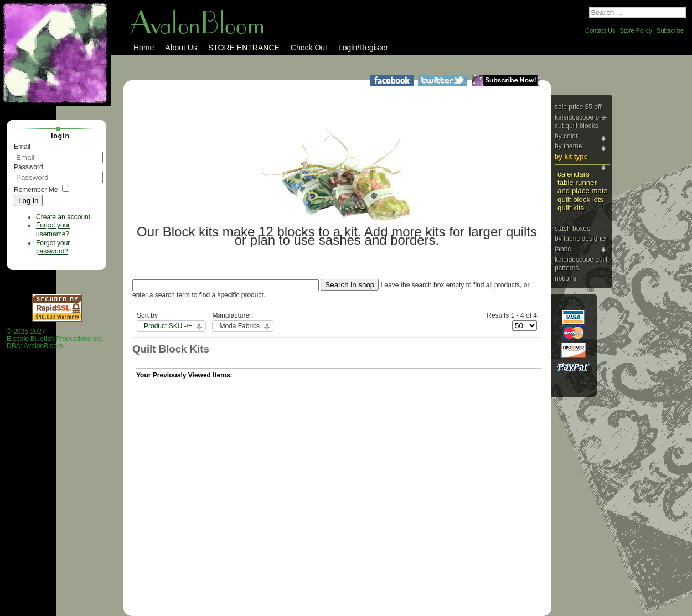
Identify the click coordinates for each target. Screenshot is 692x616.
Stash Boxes (572, 229)
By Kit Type (571, 157)
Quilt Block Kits (580, 200)
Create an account (63, 217)
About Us (181, 48)
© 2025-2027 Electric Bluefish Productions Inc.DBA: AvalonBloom (55, 339)
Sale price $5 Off (578, 107)
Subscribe (670, 30)
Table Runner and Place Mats (582, 187)
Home (144, 48)
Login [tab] (56, 136)
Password (29, 167)
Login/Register (363, 48)
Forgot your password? (53, 247)
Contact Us (600, 30)
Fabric (563, 249)
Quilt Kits (571, 208)
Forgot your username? (53, 230)
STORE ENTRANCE (244, 48)
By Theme (568, 146)
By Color (566, 136)
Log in (28, 201)
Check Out (309, 48)
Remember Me (36, 190)
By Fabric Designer (581, 239)
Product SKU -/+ (168, 326)
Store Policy (636, 30)
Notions (566, 278)
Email (22, 147)
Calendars (574, 174)
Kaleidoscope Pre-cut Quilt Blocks (581, 122)
